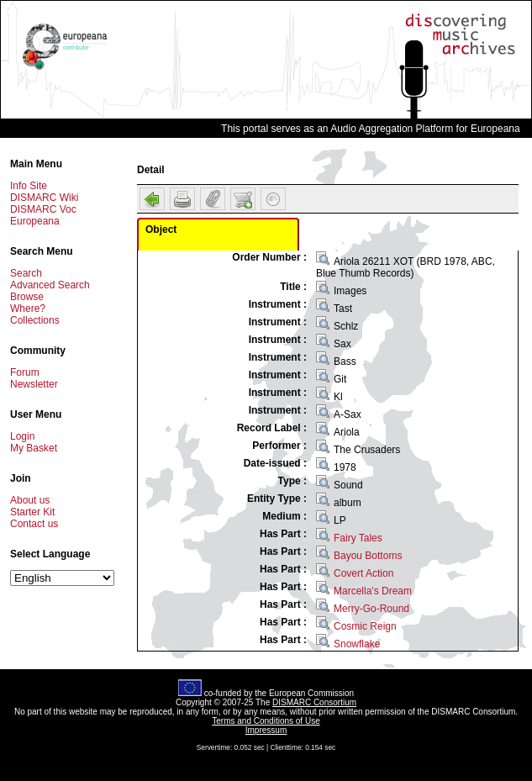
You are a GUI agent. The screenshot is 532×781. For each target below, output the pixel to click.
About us (30, 500)
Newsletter (34, 384)
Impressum (266, 730)
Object (161, 230)
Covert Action (363, 573)
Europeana (35, 221)
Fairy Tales (358, 538)
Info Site (29, 186)
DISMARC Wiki (44, 198)
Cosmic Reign (365, 626)
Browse (27, 297)
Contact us (34, 524)
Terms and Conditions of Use (266, 721)
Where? (28, 309)
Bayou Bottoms (368, 556)
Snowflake (357, 644)
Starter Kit (32, 512)
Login (22, 436)
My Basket (34, 448)
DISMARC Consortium (314, 702)
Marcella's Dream (373, 591)
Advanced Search (50, 285)
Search (26, 273)
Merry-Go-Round (371, 609)
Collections (35, 320)
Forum (25, 372)
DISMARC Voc (43, 209)
